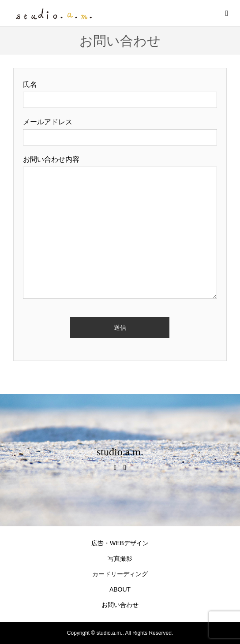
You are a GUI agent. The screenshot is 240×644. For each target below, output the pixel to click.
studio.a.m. (120, 452)
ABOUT (120, 589)
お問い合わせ (120, 605)
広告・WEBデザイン (120, 543)
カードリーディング (120, 574)
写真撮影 (120, 558)
